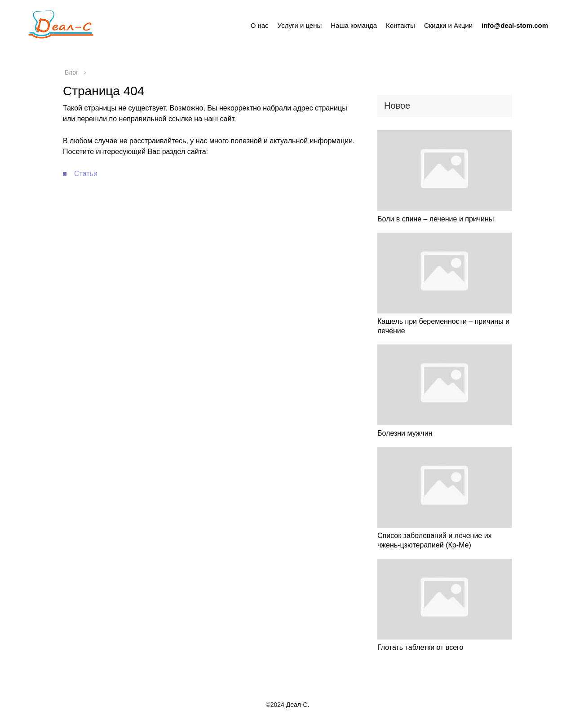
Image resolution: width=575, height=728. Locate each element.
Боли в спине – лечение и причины (436, 219)
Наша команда (354, 25)
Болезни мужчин (405, 433)
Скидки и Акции (448, 25)
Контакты (400, 25)
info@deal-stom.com (515, 25)
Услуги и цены (300, 25)
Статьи (86, 174)
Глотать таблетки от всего (420, 647)
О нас (260, 25)
